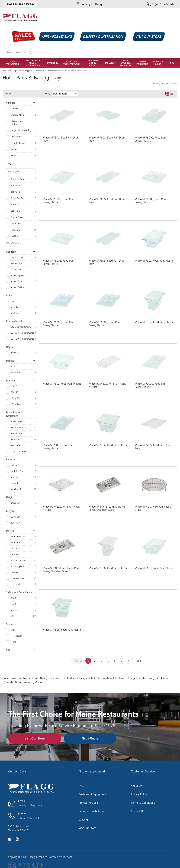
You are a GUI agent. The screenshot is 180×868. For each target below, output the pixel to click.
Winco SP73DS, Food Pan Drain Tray (107, 262)
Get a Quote (90, 738)
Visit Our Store (35, 738)
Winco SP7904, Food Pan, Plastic (154, 322)
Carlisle (14, 109)
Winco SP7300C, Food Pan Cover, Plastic (58, 447)
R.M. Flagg (7, 71)
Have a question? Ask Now (21, 4)
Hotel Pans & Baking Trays (76, 71)
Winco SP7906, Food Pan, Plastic (108, 568)
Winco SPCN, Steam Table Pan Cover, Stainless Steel (61, 570)
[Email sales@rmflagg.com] (92, 4)
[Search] (18, 52)
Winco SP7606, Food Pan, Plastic (62, 630)
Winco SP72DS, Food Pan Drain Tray (153, 447)
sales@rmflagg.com (30, 805)
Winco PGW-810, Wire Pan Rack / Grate (61, 508)
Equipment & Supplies (23, 71)
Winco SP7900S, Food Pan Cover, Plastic (58, 201)
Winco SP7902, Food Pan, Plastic (154, 261)
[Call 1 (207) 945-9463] (161, 4)
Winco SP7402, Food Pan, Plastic (154, 568)
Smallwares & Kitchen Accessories (49, 71)
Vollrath (14, 149)
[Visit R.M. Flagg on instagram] (17, 839)
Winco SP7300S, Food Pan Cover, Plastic (150, 385)
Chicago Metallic (19, 115)
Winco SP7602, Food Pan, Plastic (62, 384)
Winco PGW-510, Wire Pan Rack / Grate (107, 385)
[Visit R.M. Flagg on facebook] (10, 839)
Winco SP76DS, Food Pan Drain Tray (107, 139)
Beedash (67, 857)
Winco (13, 156)
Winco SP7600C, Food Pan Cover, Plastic (150, 201)
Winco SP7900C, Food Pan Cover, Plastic (150, 139)
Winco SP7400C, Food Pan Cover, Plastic (58, 324)
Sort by (46, 94)
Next (139, 661)
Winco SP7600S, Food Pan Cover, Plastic (58, 262)
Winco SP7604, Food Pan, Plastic (108, 445)
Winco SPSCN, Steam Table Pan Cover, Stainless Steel (107, 508)
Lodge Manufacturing (21, 130)
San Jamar (16, 137)
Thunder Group (18, 143)
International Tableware (17, 122)
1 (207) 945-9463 (28, 818)
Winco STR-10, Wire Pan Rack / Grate (153, 508)
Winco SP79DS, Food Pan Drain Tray (61, 139)
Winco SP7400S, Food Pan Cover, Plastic (104, 324)
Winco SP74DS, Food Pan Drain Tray (107, 201)
